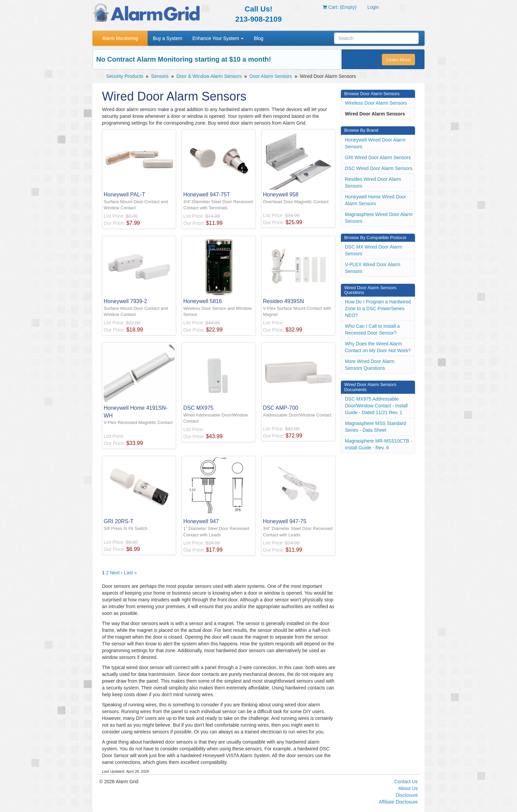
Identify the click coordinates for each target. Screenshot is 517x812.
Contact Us (406, 782)
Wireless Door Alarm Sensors (376, 103)
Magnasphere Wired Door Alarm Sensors (379, 218)
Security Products (125, 76)
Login (373, 7)
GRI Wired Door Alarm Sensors (378, 157)
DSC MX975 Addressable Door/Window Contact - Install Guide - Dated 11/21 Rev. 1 (376, 406)
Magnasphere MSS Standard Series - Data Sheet (376, 427)
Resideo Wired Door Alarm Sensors (373, 183)
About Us (408, 788)
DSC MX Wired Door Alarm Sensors (374, 250)
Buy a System (167, 38)
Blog (258, 38)
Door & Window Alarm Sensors (209, 76)
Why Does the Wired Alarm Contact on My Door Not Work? (378, 347)
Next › (116, 573)
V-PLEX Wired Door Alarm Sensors (373, 268)
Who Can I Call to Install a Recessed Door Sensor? (372, 329)
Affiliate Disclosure (398, 802)
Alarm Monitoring (120, 38)
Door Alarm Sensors (271, 76)
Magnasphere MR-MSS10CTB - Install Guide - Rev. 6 (378, 444)
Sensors (160, 76)
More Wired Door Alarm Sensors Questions (370, 365)
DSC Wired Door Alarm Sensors (379, 168)
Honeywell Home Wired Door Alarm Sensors (376, 200)
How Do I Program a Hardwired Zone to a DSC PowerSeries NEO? (378, 308)
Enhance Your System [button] (218, 38)
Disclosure (407, 795)
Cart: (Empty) (339, 7)
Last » (130, 573)
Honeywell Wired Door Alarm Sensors (375, 143)
